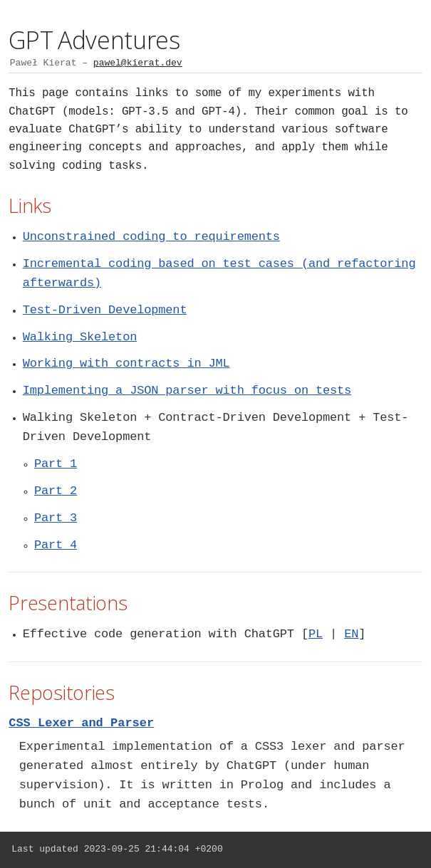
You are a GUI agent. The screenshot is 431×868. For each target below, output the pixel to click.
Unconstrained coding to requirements (151, 237)
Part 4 (56, 545)
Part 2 (56, 491)
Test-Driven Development (105, 310)
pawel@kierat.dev (138, 63)
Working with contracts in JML (126, 364)
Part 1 (56, 464)
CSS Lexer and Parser (81, 723)
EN (351, 634)
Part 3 (56, 518)
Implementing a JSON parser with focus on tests (187, 391)
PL (316, 634)
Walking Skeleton (80, 337)
